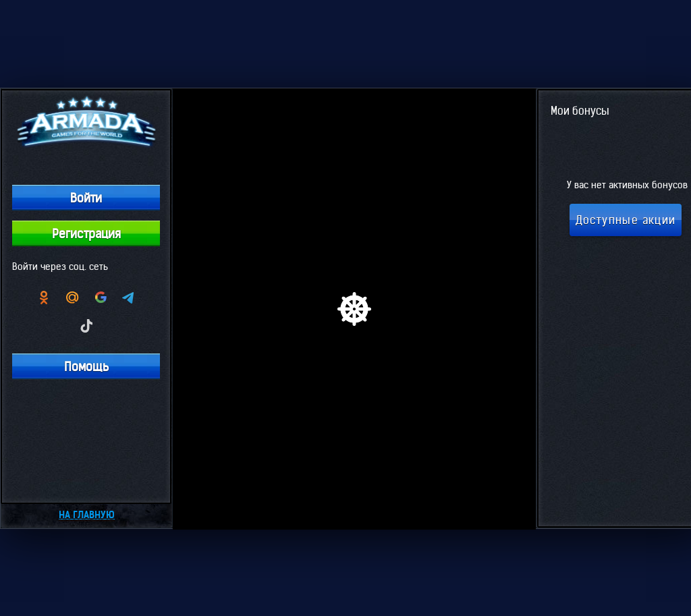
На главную (87, 515)
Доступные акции (626, 220)
